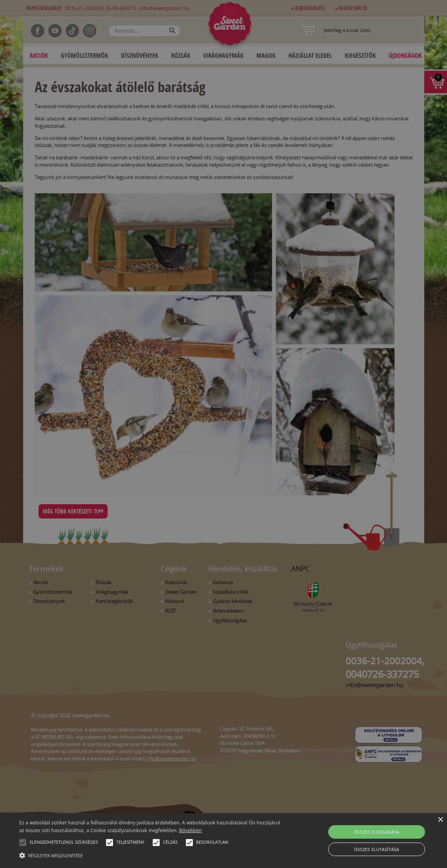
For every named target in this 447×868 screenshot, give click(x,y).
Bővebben (191, 830)
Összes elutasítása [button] (377, 849)
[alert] (224, 434)
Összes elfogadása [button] (377, 832)
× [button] (440, 820)
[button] (23, 843)
